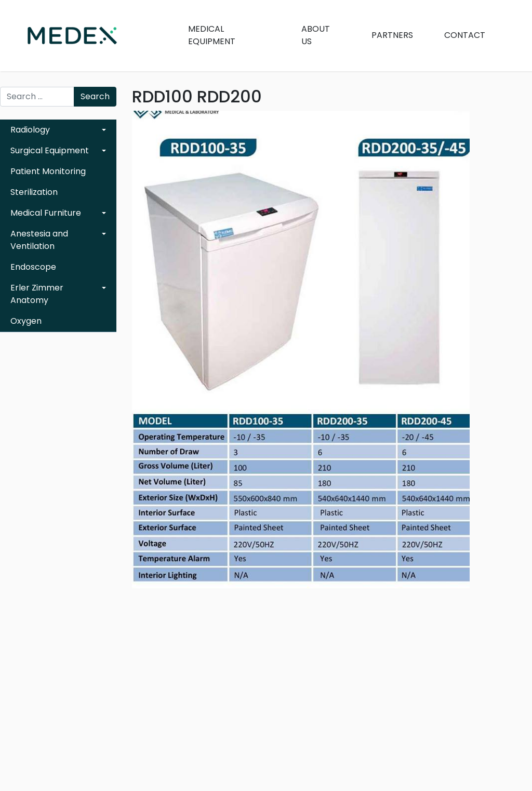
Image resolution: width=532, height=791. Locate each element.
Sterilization (34, 192)
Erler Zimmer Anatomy (37, 294)
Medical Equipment (212, 35)
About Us (316, 35)
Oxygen (26, 321)
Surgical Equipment (50, 150)
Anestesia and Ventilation (39, 240)
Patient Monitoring (48, 171)
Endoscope (33, 267)
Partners (392, 35)
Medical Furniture (46, 213)
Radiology (30, 130)
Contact (465, 35)
